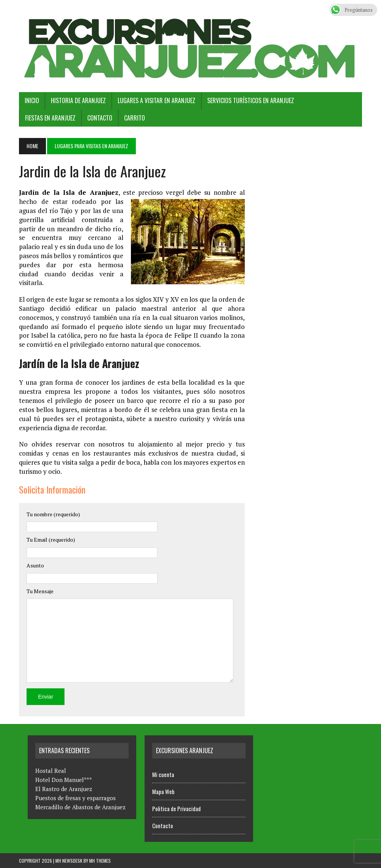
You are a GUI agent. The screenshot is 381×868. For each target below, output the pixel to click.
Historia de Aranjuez (78, 100)
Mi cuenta (163, 774)
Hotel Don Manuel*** (64, 780)
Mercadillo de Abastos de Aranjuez (80, 807)
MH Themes (100, 861)
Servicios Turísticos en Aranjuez (251, 100)
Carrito (135, 118)
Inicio (32, 100)
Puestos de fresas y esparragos (76, 798)
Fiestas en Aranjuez (50, 118)
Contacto (100, 118)
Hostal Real (51, 771)
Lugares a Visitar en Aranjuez (157, 100)
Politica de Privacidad (176, 808)
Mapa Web (163, 791)
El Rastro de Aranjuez (64, 789)
